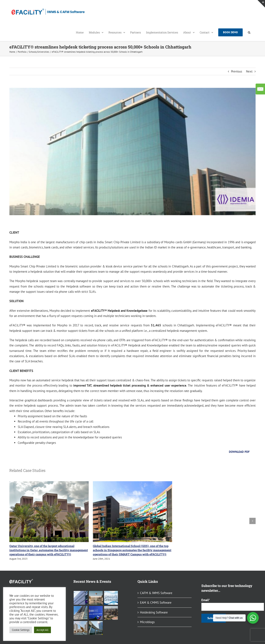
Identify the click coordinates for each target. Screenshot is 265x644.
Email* (228, 604)
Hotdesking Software (154, 612)
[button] (249, 32)
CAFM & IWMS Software (156, 593)
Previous (237, 71)
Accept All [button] (42, 630)
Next (249, 71)
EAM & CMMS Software (156, 603)
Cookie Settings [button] (21, 630)
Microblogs (147, 622)
